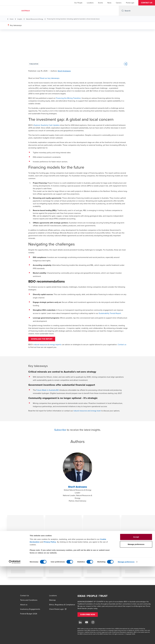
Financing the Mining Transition (68, 98)
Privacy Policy (50, 619)
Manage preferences (126, 640)
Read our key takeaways (50, 78)
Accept (136, 614)
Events (101, 3)
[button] (147, 3)
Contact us (122, 347)
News (109, 3)
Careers (119, 3)
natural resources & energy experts (47, 347)
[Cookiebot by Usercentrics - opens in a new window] (15, 640)
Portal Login (130, 3)
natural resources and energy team (87, 413)
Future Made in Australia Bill (48, 392)
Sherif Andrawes (64, 71)
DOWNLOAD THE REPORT (45, 340)
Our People (78, 3)
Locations (90, 3)
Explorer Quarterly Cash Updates (47, 125)
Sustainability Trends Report (110, 313)
